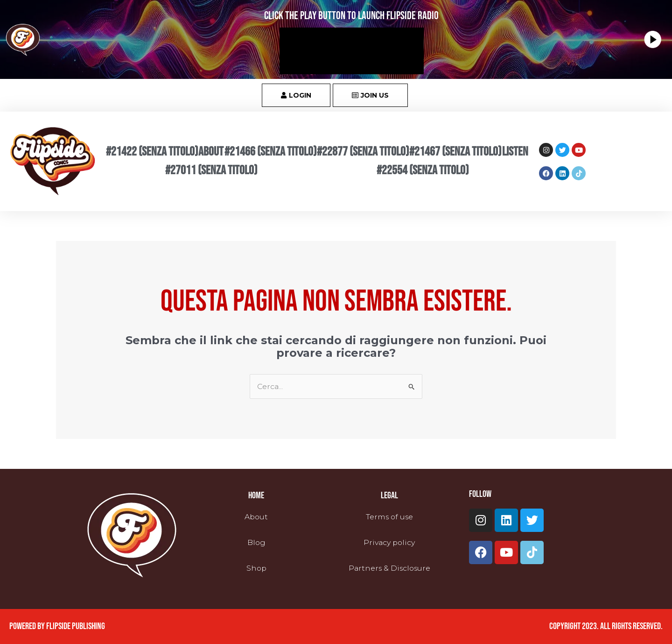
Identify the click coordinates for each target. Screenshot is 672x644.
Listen (515, 152)
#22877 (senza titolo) (363, 152)
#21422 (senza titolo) (152, 152)
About (211, 152)
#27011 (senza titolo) (211, 170)
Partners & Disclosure (389, 568)
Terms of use (389, 517)
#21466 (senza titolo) (270, 152)
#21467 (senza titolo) (455, 152)
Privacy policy (389, 542)
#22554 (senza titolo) (423, 170)
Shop (256, 568)
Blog (256, 542)
